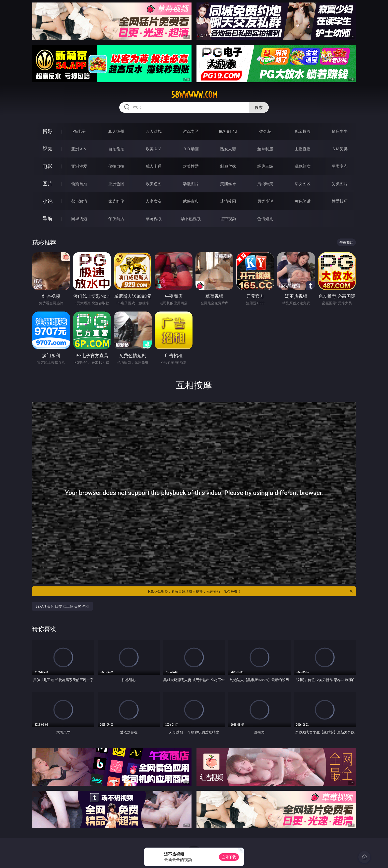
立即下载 (229, 857)
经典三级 (265, 166)
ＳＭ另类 (340, 149)
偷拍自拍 (116, 166)
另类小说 (265, 201)
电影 (48, 166)
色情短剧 (265, 219)
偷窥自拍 (79, 184)
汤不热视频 (191, 219)
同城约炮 (79, 219)
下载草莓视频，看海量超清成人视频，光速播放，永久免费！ (250, 591)
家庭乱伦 (116, 201)
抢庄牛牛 (340, 131)
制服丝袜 (228, 166)
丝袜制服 (265, 149)
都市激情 (79, 201)
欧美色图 (154, 184)
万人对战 (154, 131)
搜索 (259, 107)
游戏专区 (191, 131)
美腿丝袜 (228, 184)
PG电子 (79, 131)
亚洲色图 (116, 184)
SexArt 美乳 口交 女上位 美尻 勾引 (62, 606)
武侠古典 (191, 201)
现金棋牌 (303, 131)
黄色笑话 (303, 201)
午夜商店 (116, 219)
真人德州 (116, 131)
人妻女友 (154, 201)
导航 (48, 218)
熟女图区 (303, 184)
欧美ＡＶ (154, 149)
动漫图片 (191, 184)
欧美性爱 (191, 166)
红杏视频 (228, 219)
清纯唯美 (265, 184)
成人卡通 (154, 166)
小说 (48, 201)
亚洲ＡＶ (79, 149)
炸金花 (265, 131)
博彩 (48, 131)
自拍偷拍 (116, 149)
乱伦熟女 (303, 166)
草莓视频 (154, 219)
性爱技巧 (340, 201)
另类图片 (340, 184)
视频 (48, 149)
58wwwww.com (194, 95)
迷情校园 (228, 201)
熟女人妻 (228, 149)
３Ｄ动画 (191, 149)
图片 (48, 184)
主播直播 (303, 149)
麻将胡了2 (228, 131)
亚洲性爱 (79, 166)
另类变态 (340, 166)
